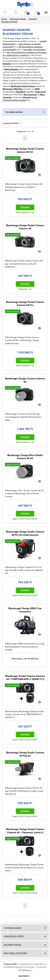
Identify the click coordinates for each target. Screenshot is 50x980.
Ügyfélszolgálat (13, 928)
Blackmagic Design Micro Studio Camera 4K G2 (25, 457)
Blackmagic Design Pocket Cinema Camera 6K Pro (25, 303)
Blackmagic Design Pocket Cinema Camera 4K (25, 227)
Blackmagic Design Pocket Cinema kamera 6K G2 (25, 150)
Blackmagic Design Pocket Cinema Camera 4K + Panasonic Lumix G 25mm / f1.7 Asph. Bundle (25, 831)
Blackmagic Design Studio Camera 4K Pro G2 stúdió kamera (25, 533)
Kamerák (33, 19)
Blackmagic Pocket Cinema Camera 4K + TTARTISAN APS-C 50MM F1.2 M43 (25, 677)
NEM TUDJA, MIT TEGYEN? (16, 953)
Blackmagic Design (18, 19)
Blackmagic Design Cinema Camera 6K (25, 380)
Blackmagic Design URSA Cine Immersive (25, 610)
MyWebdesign (25, 970)
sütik (32, 967)
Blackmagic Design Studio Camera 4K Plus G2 (25, 754)
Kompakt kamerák (9, 22)
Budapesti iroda (12, 945)
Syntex (4, 19)
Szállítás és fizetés (14, 936)
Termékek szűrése (14, 112)
